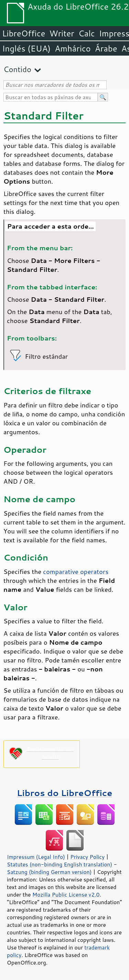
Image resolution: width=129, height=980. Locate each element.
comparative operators (76, 572)
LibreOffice (24, 33)
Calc (87, 33)
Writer (62, 33)
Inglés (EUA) (26, 48)
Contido (17, 69)
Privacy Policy (87, 857)
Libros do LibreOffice (64, 793)
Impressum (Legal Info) (36, 857)
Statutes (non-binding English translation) (60, 864)
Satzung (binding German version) (49, 872)
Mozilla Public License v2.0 (66, 895)
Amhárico (73, 48)
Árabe (106, 48)
